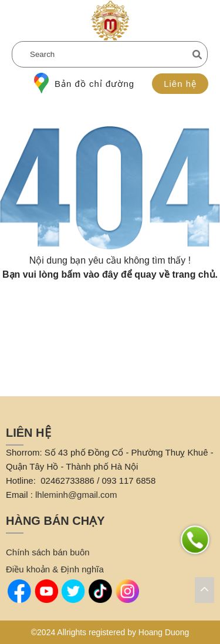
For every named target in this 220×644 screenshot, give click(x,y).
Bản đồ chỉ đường (84, 83)
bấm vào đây (90, 274)
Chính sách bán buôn (48, 552)
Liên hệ (180, 84)
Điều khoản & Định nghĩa (55, 569)
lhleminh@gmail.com (76, 495)
